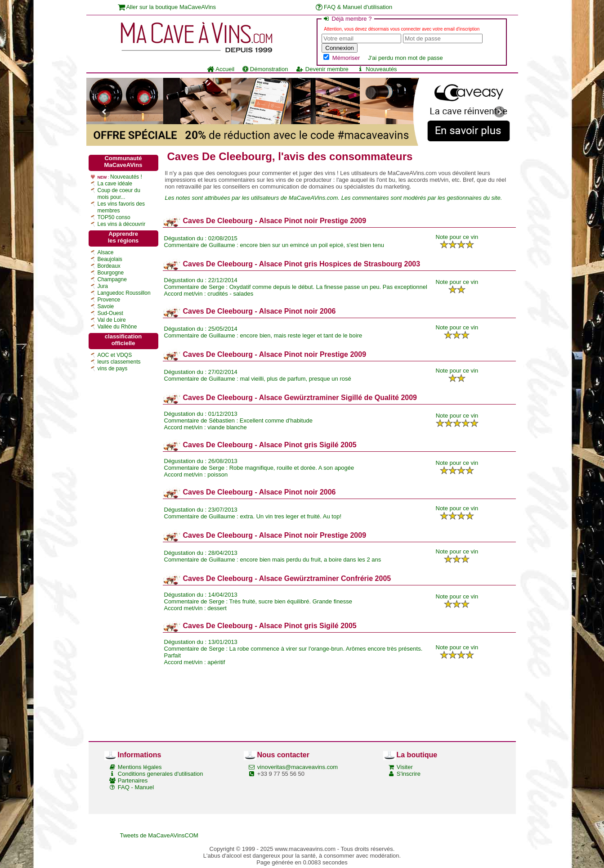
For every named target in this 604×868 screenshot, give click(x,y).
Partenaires (133, 780)
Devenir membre (322, 69)
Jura (103, 286)
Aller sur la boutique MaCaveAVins (167, 7)
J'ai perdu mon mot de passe (405, 58)
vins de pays (113, 369)
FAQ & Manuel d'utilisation (354, 7)
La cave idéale (115, 184)
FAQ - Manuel (136, 787)
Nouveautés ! (126, 177)
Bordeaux (109, 266)
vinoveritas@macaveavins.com (298, 767)
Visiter (405, 767)
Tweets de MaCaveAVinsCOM (159, 835)
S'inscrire (409, 774)
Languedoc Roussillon (124, 293)
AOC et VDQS (115, 355)
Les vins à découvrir (122, 224)
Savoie (106, 306)
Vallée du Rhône (117, 327)
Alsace (106, 252)
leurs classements (119, 362)
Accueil (221, 69)
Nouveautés (377, 69)
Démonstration (265, 69)
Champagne (112, 279)
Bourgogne (111, 273)
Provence (109, 300)
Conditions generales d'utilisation (161, 774)
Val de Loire (112, 320)
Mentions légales (140, 767)
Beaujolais (110, 259)
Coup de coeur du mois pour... (119, 194)
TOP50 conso (114, 217)
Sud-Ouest (110, 313)
